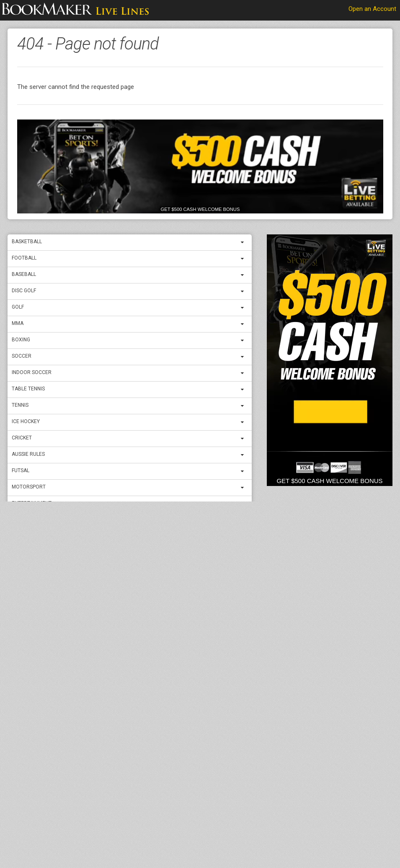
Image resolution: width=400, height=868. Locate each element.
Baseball (24, 274)
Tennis (20, 405)
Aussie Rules (28, 454)
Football (24, 258)
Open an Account (372, 9)
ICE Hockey (26, 421)
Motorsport (29, 487)
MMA (18, 323)
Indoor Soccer (32, 372)
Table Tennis (28, 389)
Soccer (22, 356)
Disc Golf (24, 291)
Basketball (27, 242)
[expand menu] (244, 242)
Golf (18, 307)
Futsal (21, 470)
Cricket (22, 438)
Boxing (21, 340)
